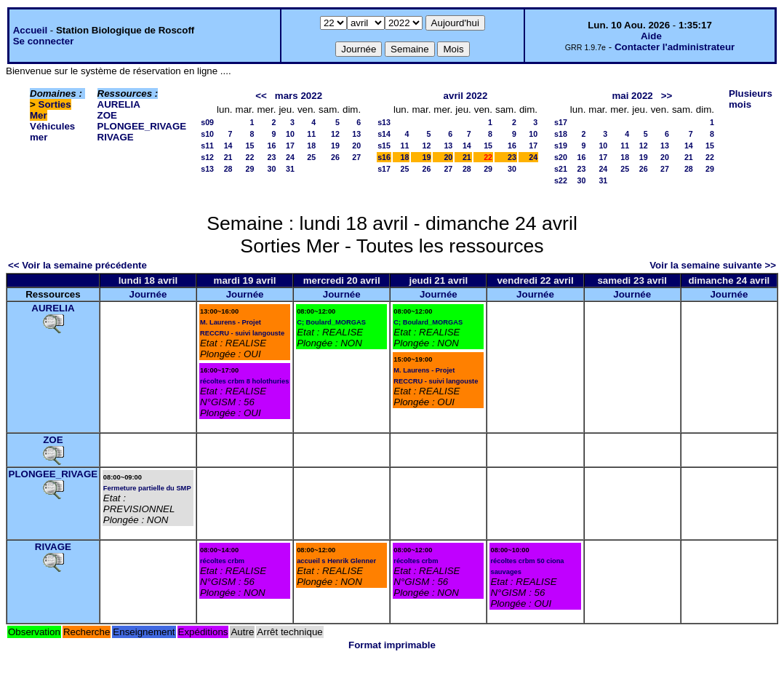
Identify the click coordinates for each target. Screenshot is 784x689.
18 (311, 146)
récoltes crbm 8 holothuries (244, 381)
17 (290, 146)
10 (290, 134)
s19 (561, 146)
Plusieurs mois (751, 99)
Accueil (30, 30)
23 (272, 157)
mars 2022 (299, 96)
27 (356, 157)
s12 (207, 157)
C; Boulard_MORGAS (331, 322)
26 (335, 157)
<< (261, 96)
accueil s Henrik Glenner (336, 561)
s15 (384, 146)
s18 (561, 134)
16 (272, 146)
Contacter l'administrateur (675, 47)
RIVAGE (116, 137)
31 (290, 169)
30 (272, 169)
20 (356, 146)
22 (250, 157)
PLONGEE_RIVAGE (142, 126)
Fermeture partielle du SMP (147, 488)
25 (311, 157)
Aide (651, 36)
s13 (207, 169)
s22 (561, 180)
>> (667, 96)
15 (250, 146)
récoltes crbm (222, 561)
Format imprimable (392, 645)
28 (228, 169)
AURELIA (119, 104)
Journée (148, 294)
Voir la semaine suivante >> (713, 265)
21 (228, 157)
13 (356, 134)
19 (335, 146)
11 (311, 134)
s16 (384, 157)
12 (335, 134)
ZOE (107, 115)
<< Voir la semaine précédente (77, 265)
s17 (384, 169)
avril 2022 (466, 96)
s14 (384, 134)
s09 (207, 122)
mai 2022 (632, 96)
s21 (561, 169)
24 (290, 157)
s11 (207, 146)
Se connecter (44, 41)
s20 (561, 157)
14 (228, 146)
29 (250, 169)
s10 (207, 134)
